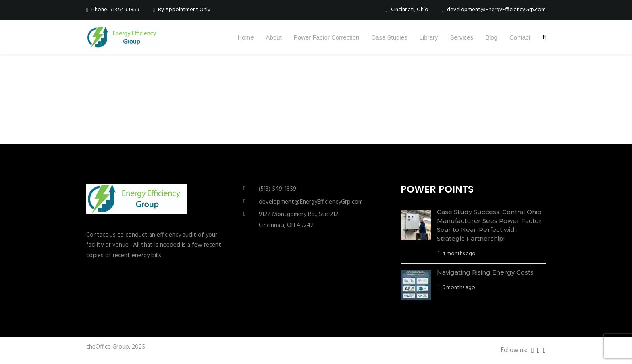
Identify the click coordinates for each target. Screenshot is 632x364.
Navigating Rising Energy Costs (485, 272)
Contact (520, 37)
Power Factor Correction (327, 37)
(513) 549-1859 (278, 189)
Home (246, 37)
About (274, 37)
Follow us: (514, 350)
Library (429, 37)
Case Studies (389, 37)
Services (462, 37)
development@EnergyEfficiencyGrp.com (311, 202)
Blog (491, 37)
